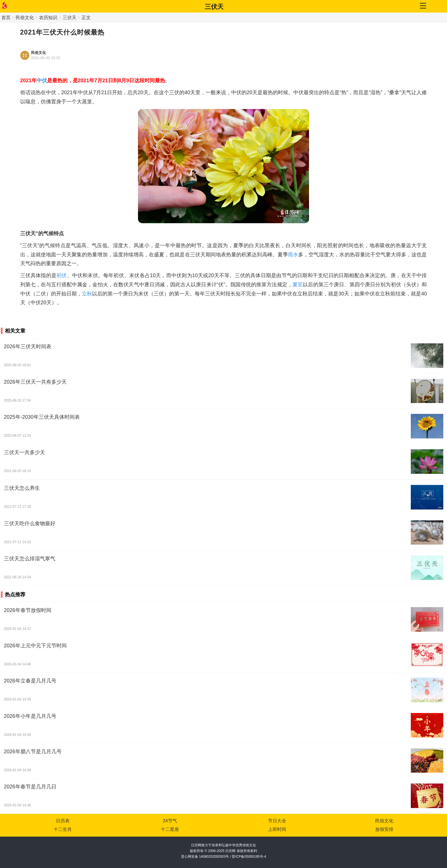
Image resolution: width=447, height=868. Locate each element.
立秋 (87, 294)
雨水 (293, 255)
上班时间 (277, 829)
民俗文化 (25, 18)
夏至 (298, 285)
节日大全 (277, 821)
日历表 (63, 821)
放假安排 (384, 829)
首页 (6, 18)
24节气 (170, 821)
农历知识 (48, 18)
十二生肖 (63, 829)
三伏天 (214, 7)
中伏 (42, 80)
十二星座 (170, 829)
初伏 (62, 275)
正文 (86, 18)
